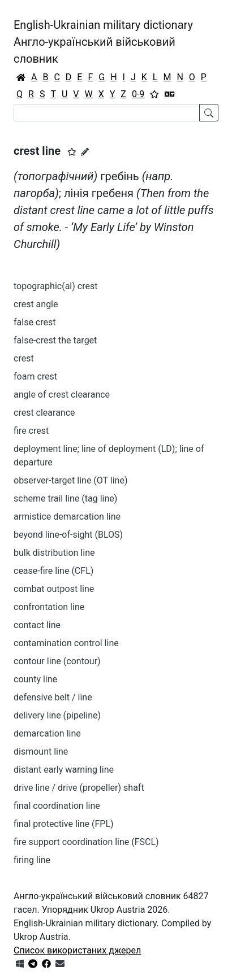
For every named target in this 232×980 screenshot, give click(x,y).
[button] (72, 152)
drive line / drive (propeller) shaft (79, 788)
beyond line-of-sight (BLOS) (68, 535)
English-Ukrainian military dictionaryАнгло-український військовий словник (103, 42)
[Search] (107, 113)
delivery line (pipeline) (57, 715)
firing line (32, 860)
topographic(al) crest (55, 286)
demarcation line (47, 733)
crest (24, 358)
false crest (35, 322)
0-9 (138, 94)
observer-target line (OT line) (71, 480)
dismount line (41, 752)
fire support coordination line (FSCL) (86, 842)
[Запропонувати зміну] (85, 152)
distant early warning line (64, 770)
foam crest (35, 376)
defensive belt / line (53, 697)
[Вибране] (154, 94)
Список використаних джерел (77, 950)
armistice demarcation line (67, 517)
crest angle (36, 304)
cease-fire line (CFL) (53, 571)
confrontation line (49, 607)
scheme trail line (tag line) (65, 498)
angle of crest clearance (62, 395)
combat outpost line (54, 589)
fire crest (31, 431)
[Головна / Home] (21, 77)
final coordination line (57, 806)
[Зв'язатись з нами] (60, 964)
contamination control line (66, 643)
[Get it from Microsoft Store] (20, 964)
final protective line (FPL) (64, 824)
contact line (37, 625)
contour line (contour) (57, 661)
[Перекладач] (170, 94)
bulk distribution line (54, 553)
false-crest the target (55, 340)
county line (35, 679)
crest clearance (44, 413)
